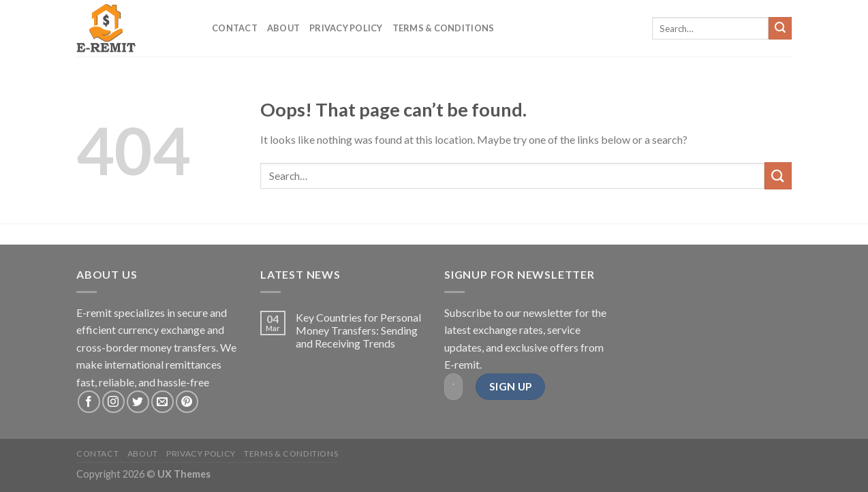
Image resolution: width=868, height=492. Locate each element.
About (283, 28)
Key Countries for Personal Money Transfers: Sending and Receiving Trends (358, 330)
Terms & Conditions (444, 28)
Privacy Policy (346, 28)
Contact (235, 28)
